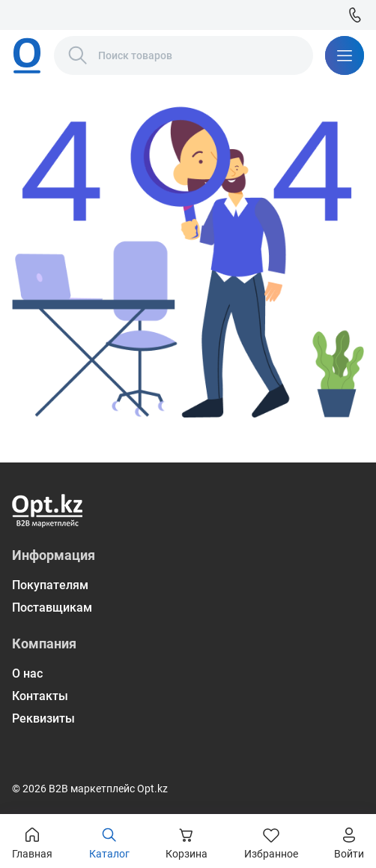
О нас (27, 673)
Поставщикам (52, 608)
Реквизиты (43, 718)
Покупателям (50, 585)
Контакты (40, 696)
